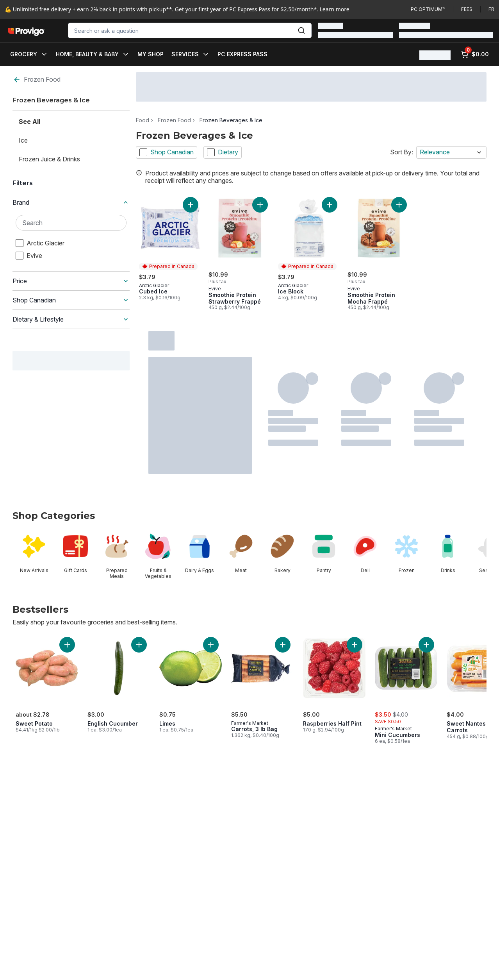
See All (29, 122)
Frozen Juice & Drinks (49, 159)
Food (143, 120)
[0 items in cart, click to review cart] (475, 54)
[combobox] (190, 30)
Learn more (335, 9)
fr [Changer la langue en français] (491, 9)
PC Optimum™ (428, 9)
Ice (23, 140)
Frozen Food (37, 80)
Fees (467, 9)
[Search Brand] (71, 223)
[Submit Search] (301, 30)
